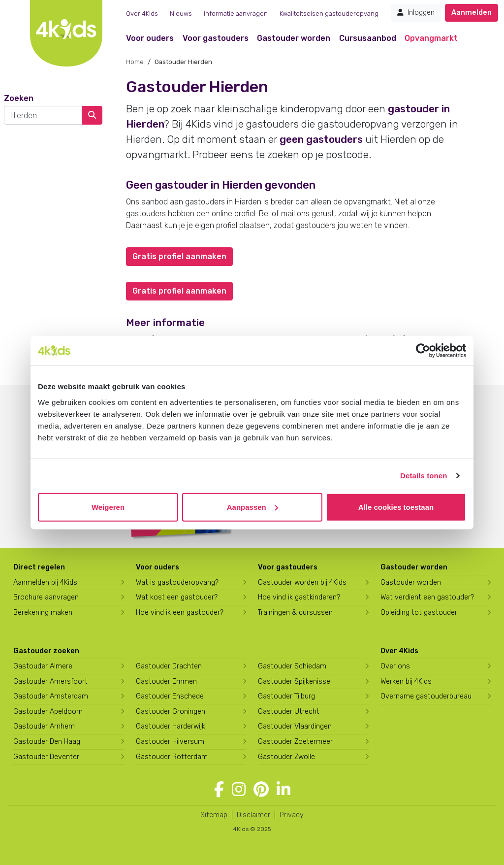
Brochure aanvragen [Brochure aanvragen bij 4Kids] (46, 597)
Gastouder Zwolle (286, 757)
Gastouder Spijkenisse (294, 682)
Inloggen (416, 13)
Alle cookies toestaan (396, 507)
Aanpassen (252, 507)
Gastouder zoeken (46, 651)
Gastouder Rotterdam (172, 757)
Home (135, 62)
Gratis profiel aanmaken (179, 256)
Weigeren (108, 507)
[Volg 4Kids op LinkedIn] (283, 790)
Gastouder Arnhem (44, 726)
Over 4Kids (142, 14)
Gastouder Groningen (171, 712)
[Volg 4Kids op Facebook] (219, 790)
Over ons (395, 666)
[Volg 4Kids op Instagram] (239, 790)
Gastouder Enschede (170, 696)
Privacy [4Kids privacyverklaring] (292, 815)
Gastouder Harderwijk (171, 726)
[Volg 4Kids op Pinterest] (261, 790)
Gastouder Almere (43, 666)
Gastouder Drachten (169, 666)
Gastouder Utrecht (289, 712)
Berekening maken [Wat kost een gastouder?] (43, 613)
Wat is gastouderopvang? (177, 582)
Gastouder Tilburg (286, 696)
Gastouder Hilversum (170, 742)
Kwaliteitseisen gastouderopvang (329, 14)
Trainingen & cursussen (295, 613)
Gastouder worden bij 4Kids (302, 582)
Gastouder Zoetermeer (295, 742)
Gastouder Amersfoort (50, 682)
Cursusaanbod (368, 38)
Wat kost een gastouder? (177, 597)
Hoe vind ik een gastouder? (180, 613)
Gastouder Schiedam (292, 666)
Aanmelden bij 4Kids (45, 582)
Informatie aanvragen (236, 14)
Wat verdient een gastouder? (427, 597)
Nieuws (181, 14)
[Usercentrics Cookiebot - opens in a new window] (423, 351)
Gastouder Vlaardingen (295, 726)
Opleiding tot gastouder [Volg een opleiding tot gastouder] (419, 613)
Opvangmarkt (431, 38)
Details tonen (424, 476)
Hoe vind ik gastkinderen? (299, 597)
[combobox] (43, 115)
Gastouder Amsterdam (51, 696)
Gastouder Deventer (46, 757)
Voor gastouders (216, 38)
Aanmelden (472, 13)
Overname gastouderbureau (426, 696)
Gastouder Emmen (166, 682)
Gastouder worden (294, 38)
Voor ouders (150, 38)
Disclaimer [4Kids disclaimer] (253, 815)
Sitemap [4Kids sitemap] (214, 815)
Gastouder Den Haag (47, 742)
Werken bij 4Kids (406, 682)
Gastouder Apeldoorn (48, 712)
